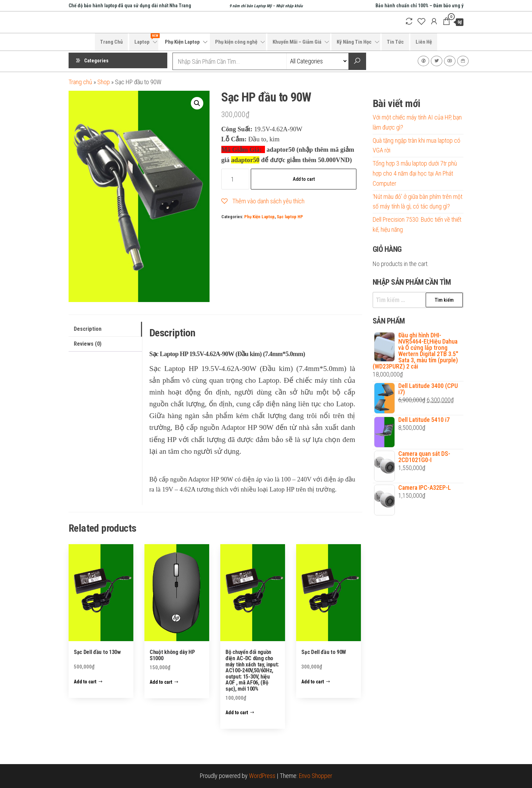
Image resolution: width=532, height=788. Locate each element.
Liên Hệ (424, 42)
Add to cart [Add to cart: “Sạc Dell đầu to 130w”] (85, 682)
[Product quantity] (235, 179)
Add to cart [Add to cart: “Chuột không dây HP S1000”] (161, 682)
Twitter (437, 61)
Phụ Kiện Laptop (182, 42)
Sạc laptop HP (290, 217)
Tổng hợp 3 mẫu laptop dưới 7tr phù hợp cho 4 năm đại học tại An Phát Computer (415, 173)
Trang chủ (80, 82)
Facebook (423, 61)
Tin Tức (395, 42)
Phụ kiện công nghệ (236, 42)
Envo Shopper (316, 776)
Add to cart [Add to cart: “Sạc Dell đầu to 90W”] (313, 682)
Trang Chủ (111, 42)
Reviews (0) (88, 344)
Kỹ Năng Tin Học (354, 42)
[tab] (105, 329)
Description (88, 329)
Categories (96, 61)
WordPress (262, 776)
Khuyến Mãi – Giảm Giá (297, 42)
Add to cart (304, 179)
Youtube (450, 61)
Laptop (146, 39)
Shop (104, 82)
